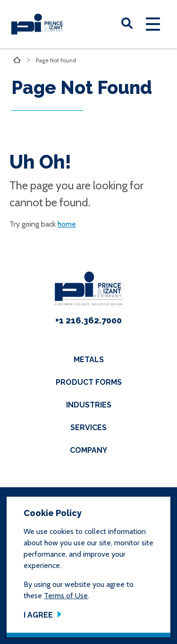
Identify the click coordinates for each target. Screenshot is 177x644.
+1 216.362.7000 (88, 320)
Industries (89, 405)
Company (88, 450)
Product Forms (89, 382)
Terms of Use (66, 596)
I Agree (38, 615)
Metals (89, 360)
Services (88, 428)
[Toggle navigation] (153, 24)
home (67, 224)
